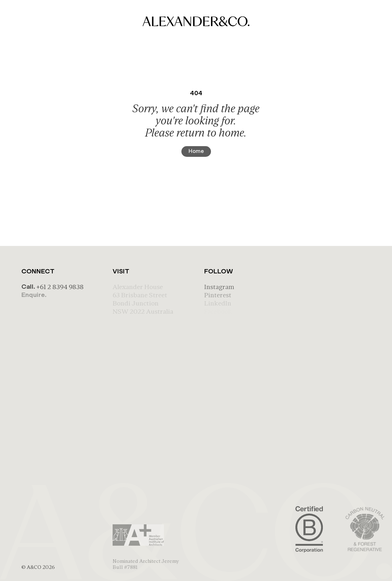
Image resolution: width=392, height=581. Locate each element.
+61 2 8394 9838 (60, 287)
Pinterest (218, 295)
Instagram (219, 287)
